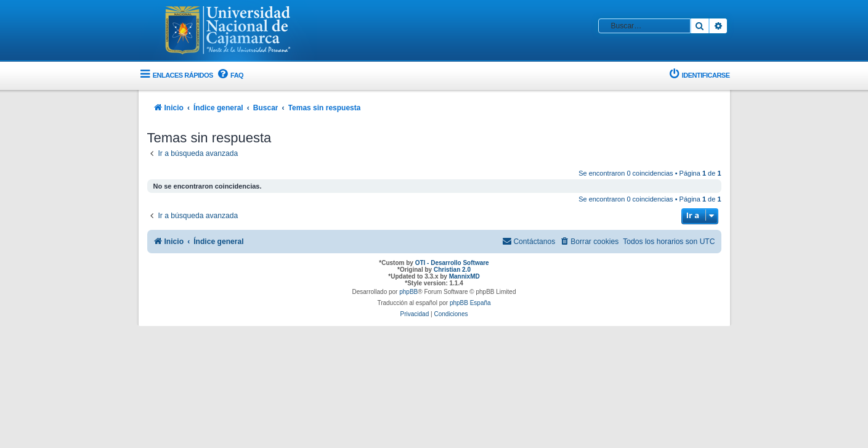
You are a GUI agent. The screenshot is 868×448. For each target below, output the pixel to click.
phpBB (408, 292)
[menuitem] (230, 75)
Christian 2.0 (452, 270)
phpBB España (470, 303)
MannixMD (464, 276)
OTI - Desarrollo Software (452, 263)
